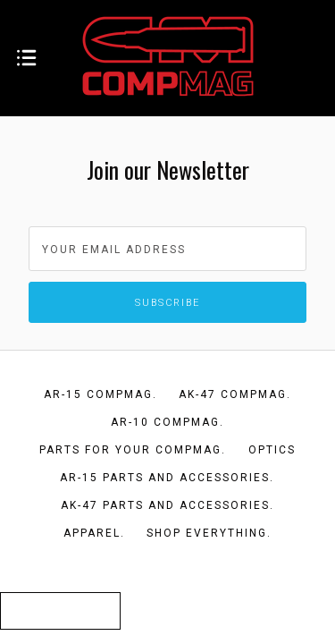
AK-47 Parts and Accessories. (167, 505)
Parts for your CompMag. (133, 450)
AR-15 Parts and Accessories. (167, 478)
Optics (272, 450)
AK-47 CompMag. (235, 394)
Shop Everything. (209, 533)
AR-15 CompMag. (100, 394)
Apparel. (94, 533)
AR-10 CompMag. (167, 422)
